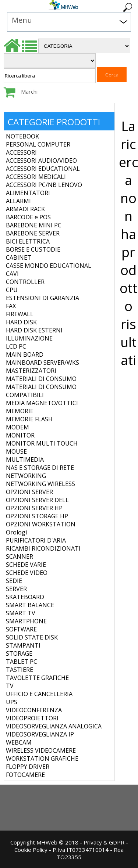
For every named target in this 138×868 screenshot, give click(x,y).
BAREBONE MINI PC (34, 225)
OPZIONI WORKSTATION (41, 524)
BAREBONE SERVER (33, 233)
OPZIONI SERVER (29, 492)
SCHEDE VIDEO (27, 573)
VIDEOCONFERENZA (34, 710)
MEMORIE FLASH (29, 419)
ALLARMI (18, 201)
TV (10, 686)
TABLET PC (22, 662)
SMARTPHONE (26, 621)
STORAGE (19, 653)
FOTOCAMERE (25, 775)
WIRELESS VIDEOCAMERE (41, 750)
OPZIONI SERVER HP (34, 508)
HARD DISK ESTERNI (34, 330)
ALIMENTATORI (28, 193)
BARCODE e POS (28, 217)
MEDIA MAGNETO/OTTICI (42, 403)
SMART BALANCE (30, 605)
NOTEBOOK (22, 136)
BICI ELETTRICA (28, 241)
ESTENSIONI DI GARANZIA (43, 298)
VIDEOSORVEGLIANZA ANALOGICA (54, 726)
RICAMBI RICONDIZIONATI (43, 548)
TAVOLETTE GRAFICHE (37, 678)
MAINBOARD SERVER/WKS (43, 363)
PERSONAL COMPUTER (38, 144)
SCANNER (20, 557)
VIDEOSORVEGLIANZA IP (40, 734)
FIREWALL (20, 314)
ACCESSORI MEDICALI (36, 177)
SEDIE (14, 581)
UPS (12, 702)
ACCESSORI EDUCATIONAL (43, 169)
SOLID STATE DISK (32, 637)
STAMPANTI (23, 645)
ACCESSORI (21, 152)
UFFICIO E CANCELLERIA (39, 694)
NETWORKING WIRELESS (40, 484)
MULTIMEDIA (25, 460)
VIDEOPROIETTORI (32, 718)
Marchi (29, 91)
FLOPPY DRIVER (28, 767)
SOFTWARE (21, 629)
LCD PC (16, 346)
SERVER (16, 589)
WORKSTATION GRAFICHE (42, 759)
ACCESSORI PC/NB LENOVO (44, 185)
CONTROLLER (25, 282)
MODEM (17, 427)
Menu (22, 20)
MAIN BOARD (25, 354)
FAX (11, 306)
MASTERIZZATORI (31, 371)
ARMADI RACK (25, 209)
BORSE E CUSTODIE (33, 249)
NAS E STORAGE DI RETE (40, 468)
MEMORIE (20, 411)
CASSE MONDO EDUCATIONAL (49, 266)
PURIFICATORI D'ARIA (36, 540)
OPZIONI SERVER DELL (37, 500)
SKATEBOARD (25, 597)
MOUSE (16, 451)
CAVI (12, 274)
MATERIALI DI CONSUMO (41, 379)
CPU (12, 290)
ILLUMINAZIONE (29, 338)
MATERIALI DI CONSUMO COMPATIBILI (41, 391)
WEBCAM (19, 742)
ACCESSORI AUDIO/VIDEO (41, 161)
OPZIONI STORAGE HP (37, 516)
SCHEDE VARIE (26, 565)
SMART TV (21, 613)
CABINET (19, 257)
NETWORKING (26, 476)
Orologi (16, 532)
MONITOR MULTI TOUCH (42, 443)
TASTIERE (20, 670)
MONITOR (20, 435)
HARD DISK (21, 322)
